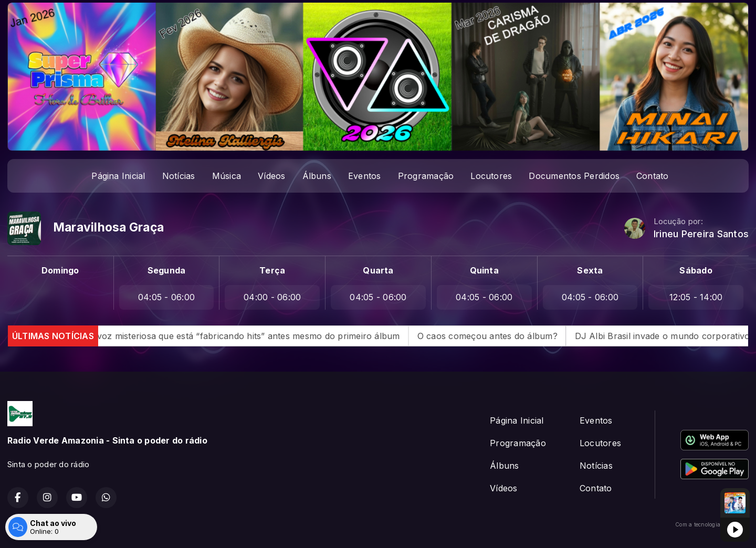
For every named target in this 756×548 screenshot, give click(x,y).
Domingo (60, 270)
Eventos (365, 176)
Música (227, 176)
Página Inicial (118, 176)
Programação (426, 176)
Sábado (696, 270)
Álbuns (317, 176)
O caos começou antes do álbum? (502, 336)
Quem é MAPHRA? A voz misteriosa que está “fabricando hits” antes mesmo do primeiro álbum (218, 336)
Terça (272, 270)
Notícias (179, 176)
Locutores (491, 176)
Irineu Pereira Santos (701, 234)
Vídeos (271, 176)
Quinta (484, 270)
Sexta (590, 270)
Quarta (378, 270)
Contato (653, 176)
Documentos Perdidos (574, 176)
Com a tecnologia (712, 524)
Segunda (167, 270)
